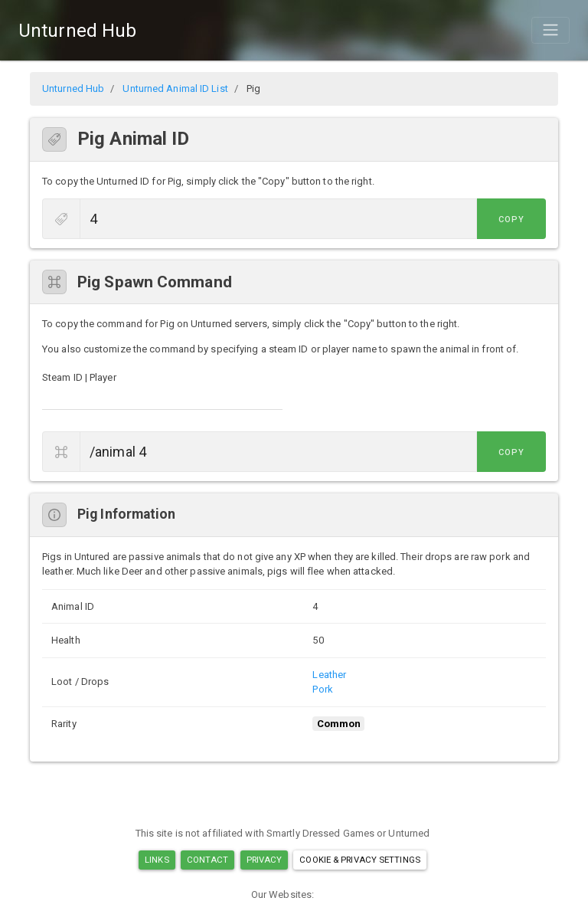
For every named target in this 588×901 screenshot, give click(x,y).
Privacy (265, 860)
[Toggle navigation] (550, 30)
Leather (329, 675)
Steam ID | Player (79, 377)
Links (157, 860)
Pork (322, 689)
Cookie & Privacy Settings (360, 860)
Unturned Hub (77, 31)
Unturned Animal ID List (175, 88)
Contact (208, 860)
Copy (511, 220)
